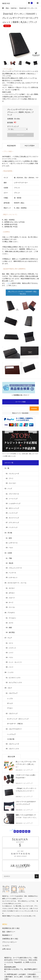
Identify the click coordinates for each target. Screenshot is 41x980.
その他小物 (11, 739)
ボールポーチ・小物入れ (15, 724)
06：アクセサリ (10, 613)
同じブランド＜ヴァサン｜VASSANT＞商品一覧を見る (22, 293)
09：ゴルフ (8, 688)
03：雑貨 (9, 628)
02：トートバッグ (12, 499)
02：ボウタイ (10, 593)
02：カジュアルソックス (14, 682)
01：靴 (7, 468)
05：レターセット (12, 577)
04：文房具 (8, 553)
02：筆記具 (10, 563)
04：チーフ (10, 602)
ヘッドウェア (11, 734)
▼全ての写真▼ (30, 146)
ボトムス (10, 703)
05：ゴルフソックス (12, 749)
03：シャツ (10, 653)
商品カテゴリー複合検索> (20, 413)
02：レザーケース (12, 543)
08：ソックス (9, 672)
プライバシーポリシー (9, 942)
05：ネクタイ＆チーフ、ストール (15, 583)
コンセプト (6, 946)
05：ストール (10, 607)
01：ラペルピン (11, 618)
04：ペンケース (11, 573)
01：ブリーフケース (12, 494)
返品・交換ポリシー (9, 932)
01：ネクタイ (10, 588)
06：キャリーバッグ (12, 518)
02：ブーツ (10, 478)
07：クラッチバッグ (12, 523)
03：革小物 (8, 533)
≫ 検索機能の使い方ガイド (20, 395)
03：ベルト (10, 548)
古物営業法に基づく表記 (10, 939)
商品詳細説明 (11, 146)
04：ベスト (10, 657)
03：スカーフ (10, 598)
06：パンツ (10, 667)
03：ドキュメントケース (14, 568)
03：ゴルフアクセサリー (14, 729)
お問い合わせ (7, 949)
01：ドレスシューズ (12, 474)
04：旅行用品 (10, 632)
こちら (9, 283)
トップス (10, 699)
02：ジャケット (11, 648)
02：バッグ (8, 489)
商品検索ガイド (7, 935)
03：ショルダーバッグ (13, 503)
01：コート (10, 643)
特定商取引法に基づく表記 (11, 928)
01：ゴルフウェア (12, 693)
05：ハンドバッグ (12, 513)
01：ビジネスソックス (13, 678)
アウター (10, 708)
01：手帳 (9, 558)
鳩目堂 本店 (6, 3)
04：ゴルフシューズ (12, 744)
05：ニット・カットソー (14, 662)
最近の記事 (11, 757)
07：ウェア (8, 638)
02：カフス (10, 623)
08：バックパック (12, 527)
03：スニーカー (11, 483)
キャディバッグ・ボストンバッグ (18, 719)
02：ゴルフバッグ (12, 713)
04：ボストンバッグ (12, 508)
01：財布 (9, 538)
